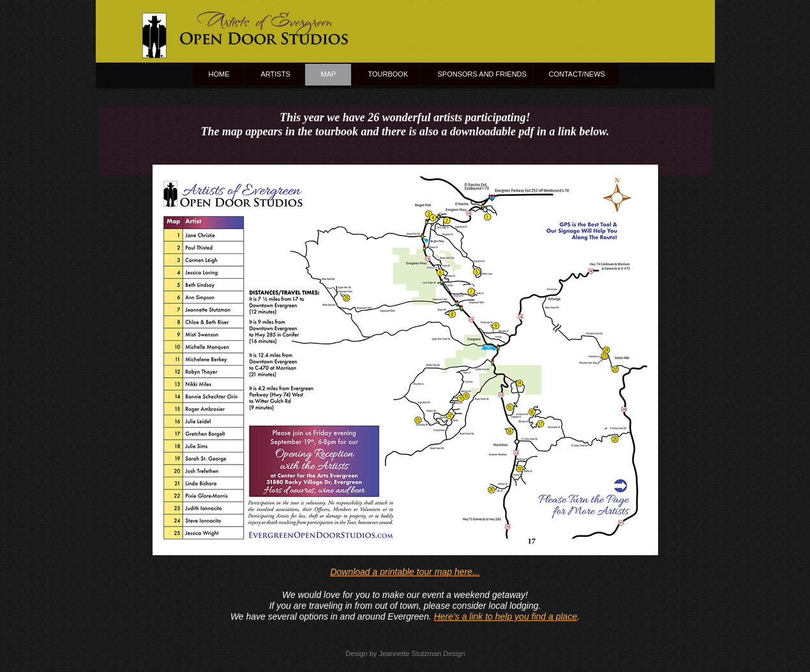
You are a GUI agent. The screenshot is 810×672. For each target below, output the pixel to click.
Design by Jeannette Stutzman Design (405, 653)
